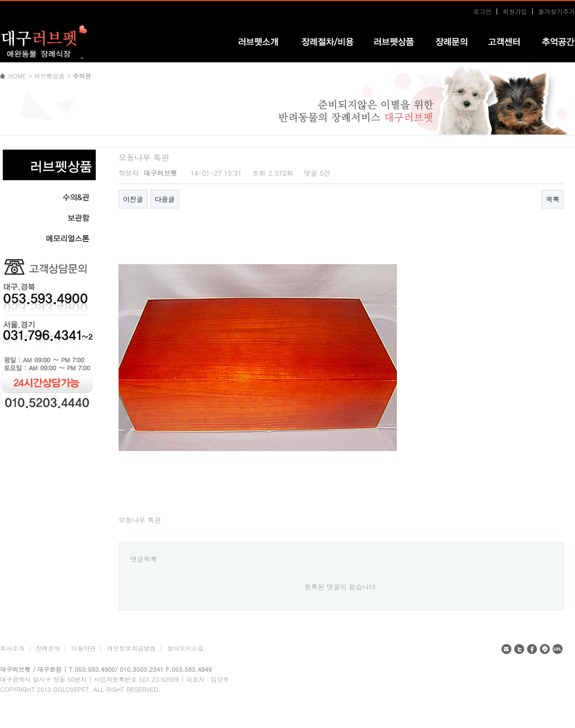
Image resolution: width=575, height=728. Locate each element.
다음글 (165, 199)
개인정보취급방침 (131, 648)
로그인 (482, 11)
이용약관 (83, 648)
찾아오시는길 (185, 648)
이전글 (133, 199)
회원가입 (515, 11)
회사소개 (12, 648)
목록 (553, 199)
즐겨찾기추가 (557, 11)
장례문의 (48, 648)
